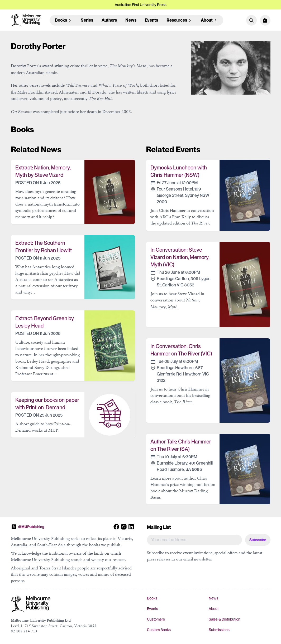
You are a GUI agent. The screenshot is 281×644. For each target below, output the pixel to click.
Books (152, 598)
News (131, 20)
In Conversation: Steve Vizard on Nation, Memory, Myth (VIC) (180, 257)
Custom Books (159, 630)
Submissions (219, 630)
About (214, 609)
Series (87, 20)
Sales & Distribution (225, 619)
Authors (109, 20)
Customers (156, 619)
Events (151, 20)
